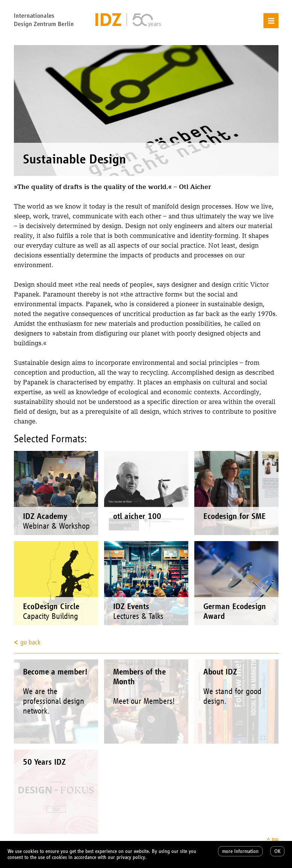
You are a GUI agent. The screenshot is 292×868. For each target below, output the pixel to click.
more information (240, 851)
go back (30, 642)
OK (277, 851)
